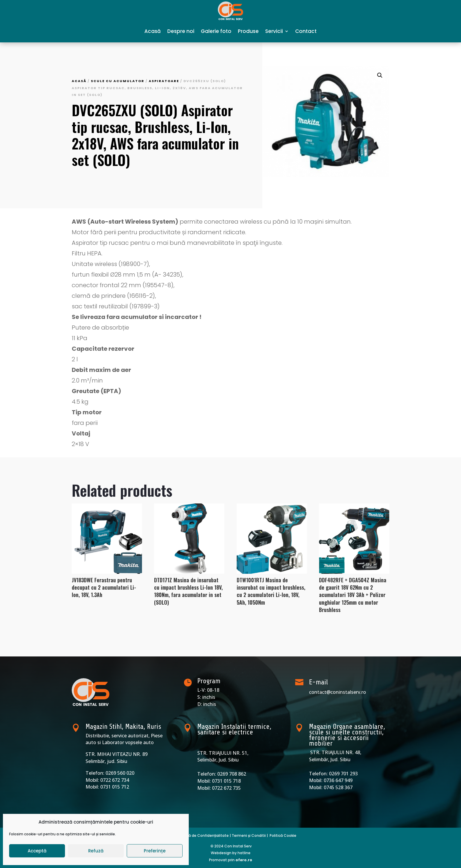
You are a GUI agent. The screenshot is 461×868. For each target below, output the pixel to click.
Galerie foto (216, 31)
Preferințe (155, 851)
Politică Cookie (283, 835)
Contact (306, 31)
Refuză (96, 851)
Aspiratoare (164, 81)
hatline (244, 853)
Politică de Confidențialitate (203, 835)
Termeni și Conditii (249, 835)
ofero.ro (244, 860)
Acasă (153, 31)
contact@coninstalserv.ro (338, 692)
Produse (248, 31)
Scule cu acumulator (118, 81)
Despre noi (181, 31)
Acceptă (37, 851)
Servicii (274, 31)
